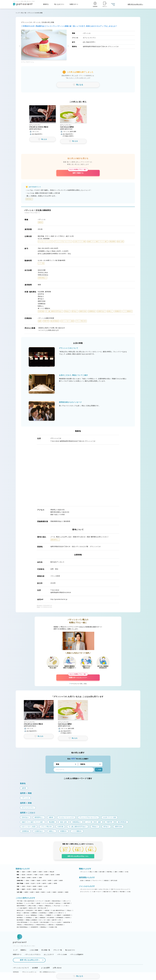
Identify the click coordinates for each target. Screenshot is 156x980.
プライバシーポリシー (29, 972)
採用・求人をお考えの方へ (29, 960)
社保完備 (47, 910)
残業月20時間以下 (21, 906)
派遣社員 (106, 881)
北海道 (27, 881)
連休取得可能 (67, 922)
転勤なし (42, 915)
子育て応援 (20, 901)
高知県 (40, 889)
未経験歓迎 (42, 918)
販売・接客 (102, 872)
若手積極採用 (60, 918)
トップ (18, 13)
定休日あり (58, 903)
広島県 (23, 886)
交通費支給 (34, 913)
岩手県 (44, 881)
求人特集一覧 (46, 950)
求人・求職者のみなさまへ (48, 972)
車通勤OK (49, 915)
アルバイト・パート (97, 881)
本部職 (121, 872)
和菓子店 (115, 892)
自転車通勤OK (67, 915)
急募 (36, 918)
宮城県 (33, 881)
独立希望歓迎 (20, 920)
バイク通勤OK (57, 915)
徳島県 (35, 889)
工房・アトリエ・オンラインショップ (120, 889)
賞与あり (19, 913)
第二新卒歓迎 (51, 918)
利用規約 (16, 972)
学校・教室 (122, 892)
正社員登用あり (43, 913)
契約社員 (88, 881)
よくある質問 (45, 968)
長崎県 (37, 892)
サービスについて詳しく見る (79, 684)
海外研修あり (20, 918)
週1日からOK (33, 908)
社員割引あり (20, 915)
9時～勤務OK (39, 910)
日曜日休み (51, 925)
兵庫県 (29, 872)
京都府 (40, 872)
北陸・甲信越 (20, 883)
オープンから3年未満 (48, 903)
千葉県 (36, 875)
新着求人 (46, 4)
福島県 (61, 881)
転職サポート (74, 4)
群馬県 (58, 875)
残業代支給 (26, 913)
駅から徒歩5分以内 (29, 901)
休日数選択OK (34, 927)
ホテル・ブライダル (104, 889)
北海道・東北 (20, 881)
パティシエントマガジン (33, 954)
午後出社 (41, 906)
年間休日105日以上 (29, 925)
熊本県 (43, 892)
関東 (18, 875)
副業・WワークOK (56, 920)
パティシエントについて (21, 968)
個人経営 (48, 901)
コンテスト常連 (30, 903)
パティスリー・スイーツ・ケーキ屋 (88, 889)
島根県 (35, 886)
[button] (20, 46)
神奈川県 (29, 875)
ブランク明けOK (34, 922)
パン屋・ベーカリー (96, 892)
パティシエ (83, 872)
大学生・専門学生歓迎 (22, 922)
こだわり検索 (34, 950)
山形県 (55, 881)
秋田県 (50, 881)
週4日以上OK (20, 910)
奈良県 (46, 872)
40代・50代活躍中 (45, 922)
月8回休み (19, 925)
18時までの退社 (32, 906)
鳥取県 (40, 886)
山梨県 (50, 883)
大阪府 (23, 872)
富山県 (33, 883)
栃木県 (52, 875)
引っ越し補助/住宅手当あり (58, 910)
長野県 (55, 883)
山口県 (46, 886)
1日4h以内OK (29, 910)
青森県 (39, 881)
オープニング (40, 901)
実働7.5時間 (67, 903)
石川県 (39, 883)
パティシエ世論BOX (77, 954)
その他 (126, 872)
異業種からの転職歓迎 (31, 920)
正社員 (82, 881)
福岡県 (26, 892)
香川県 (29, 889)
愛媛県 (23, 889)
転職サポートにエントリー (78, 676)
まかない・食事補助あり (32, 915)
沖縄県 (67, 892)
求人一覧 (24, 13)
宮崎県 (54, 892)
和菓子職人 (110, 872)
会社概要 (35, 968)
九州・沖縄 (19, 892)
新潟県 (27, 883)
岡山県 (29, 886)
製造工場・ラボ (107, 892)
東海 (18, 878)
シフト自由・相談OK (22, 908)
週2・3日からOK (42, 908)
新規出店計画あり (57, 901)
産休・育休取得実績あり (23, 927)
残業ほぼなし (49, 906)
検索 (99, 770)
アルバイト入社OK (56, 922)
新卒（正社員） (114, 881)
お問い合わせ (57, 968)
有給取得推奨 (59, 925)
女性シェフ (66, 901)
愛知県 (23, 878)
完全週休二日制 (53, 927)
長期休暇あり (44, 927)
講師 (116, 872)
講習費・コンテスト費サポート (57, 913)
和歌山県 (52, 872)
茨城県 (47, 875)
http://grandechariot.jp (59, 599)
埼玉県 (41, 875)
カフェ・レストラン (85, 892)
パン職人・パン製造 (93, 872)
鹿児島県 (60, 892)
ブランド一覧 (58, 950)
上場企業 (38, 903)
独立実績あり (20, 903)
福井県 (44, 883)
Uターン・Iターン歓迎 (44, 920)
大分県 (49, 892)
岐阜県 (35, 878)
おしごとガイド (49, 954)
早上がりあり (57, 906)
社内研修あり (29, 918)
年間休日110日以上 (41, 925)
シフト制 (65, 906)
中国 (18, 886)
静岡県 (29, 878)
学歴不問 (67, 918)
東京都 (23, 875)
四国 (18, 889)
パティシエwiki (62, 954)
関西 (18, 872)
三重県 (40, 878)
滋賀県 (35, 872)
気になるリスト (59, 4)
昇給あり (69, 910)
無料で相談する (78, 172)
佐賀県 (32, 892)
